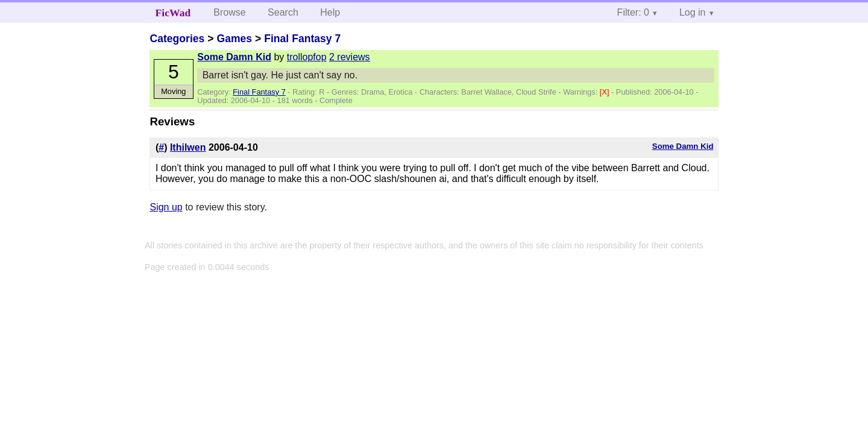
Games (234, 39)
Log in (693, 12)
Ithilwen (188, 147)
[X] (605, 92)
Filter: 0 (633, 12)
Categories (177, 39)
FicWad (173, 13)
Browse (229, 12)
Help (330, 12)
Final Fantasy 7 (302, 39)
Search (283, 12)
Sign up (166, 207)
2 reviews (350, 57)
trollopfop (307, 57)
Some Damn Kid (234, 57)
